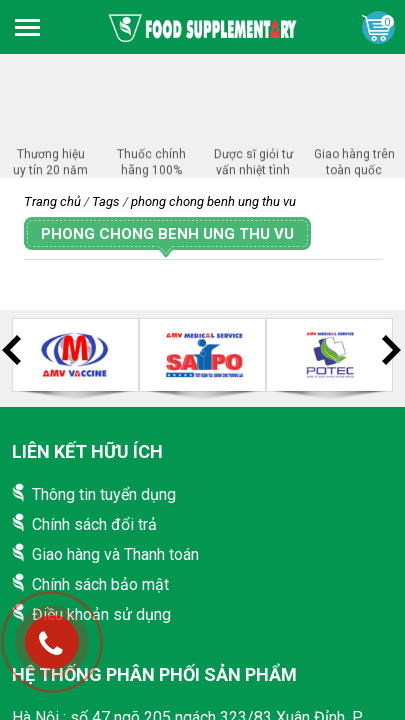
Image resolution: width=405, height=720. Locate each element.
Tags (106, 201)
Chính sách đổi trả (94, 524)
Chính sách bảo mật (100, 584)
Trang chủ (52, 201)
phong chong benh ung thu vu (213, 201)
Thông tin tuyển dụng (104, 494)
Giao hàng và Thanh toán (115, 554)
